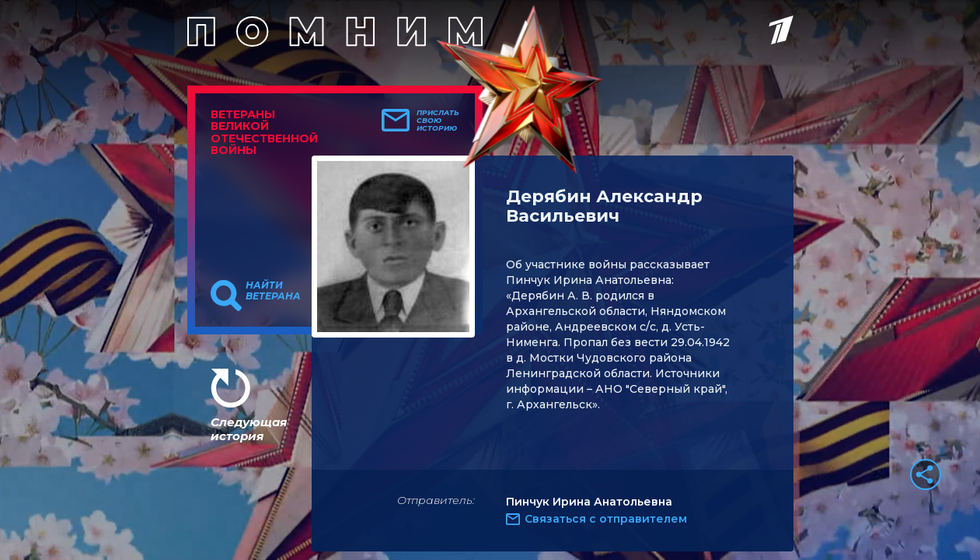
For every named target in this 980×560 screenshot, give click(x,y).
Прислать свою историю (438, 121)
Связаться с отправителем (606, 519)
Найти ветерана (273, 291)
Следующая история (249, 429)
